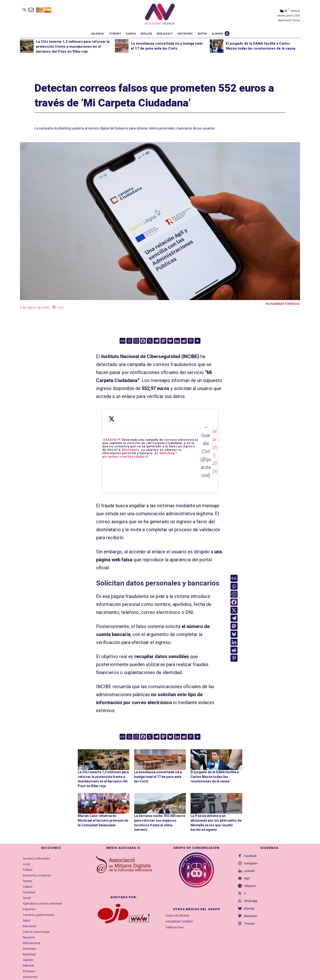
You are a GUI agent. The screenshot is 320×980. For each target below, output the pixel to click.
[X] (150, 341)
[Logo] (160, 15)
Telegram (250, 886)
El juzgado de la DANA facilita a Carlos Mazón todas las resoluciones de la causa (215, 777)
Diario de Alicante (178, 916)
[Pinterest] (191, 341)
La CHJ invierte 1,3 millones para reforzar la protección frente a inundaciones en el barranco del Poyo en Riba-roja (73, 47)
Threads (250, 924)
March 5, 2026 (215, 451)
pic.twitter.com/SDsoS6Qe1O (125, 457)
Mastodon (251, 916)
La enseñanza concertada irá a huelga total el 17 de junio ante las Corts (158, 777)
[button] (24, 10)
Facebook (250, 856)
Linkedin (250, 871)
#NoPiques (130, 450)
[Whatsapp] (129, 341)
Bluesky (249, 909)
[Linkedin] (177, 341)
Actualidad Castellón (179, 921)
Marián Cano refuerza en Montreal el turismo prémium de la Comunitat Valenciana (103, 820)
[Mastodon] (163, 341)
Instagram (251, 863)
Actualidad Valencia (283, 303)
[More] (197, 341)
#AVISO (112, 440)
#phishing (167, 453)
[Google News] (123, 341)
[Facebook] (143, 341)
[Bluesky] (170, 341)
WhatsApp (251, 901)
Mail (247, 878)
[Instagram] (136, 341)
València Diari (175, 927)
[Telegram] (157, 341)
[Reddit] (184, 341)
